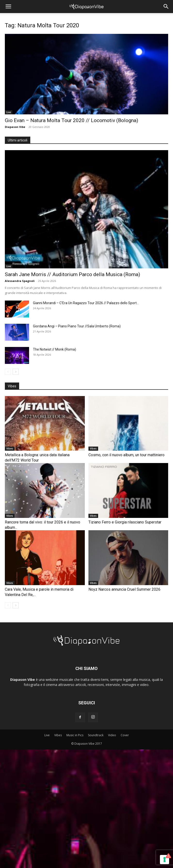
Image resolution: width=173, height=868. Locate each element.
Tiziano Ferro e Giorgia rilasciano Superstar (125, 522)
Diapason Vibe (15, 127)
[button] (8, 7)
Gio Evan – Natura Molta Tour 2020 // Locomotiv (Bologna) (71, 120)
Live (9, 112)
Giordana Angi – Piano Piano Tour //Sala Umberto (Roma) (77, 326)
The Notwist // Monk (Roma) (55, 349)
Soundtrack (96, 735)
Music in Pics (75, 735)
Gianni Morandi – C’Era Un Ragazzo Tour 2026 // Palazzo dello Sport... (86, 303)
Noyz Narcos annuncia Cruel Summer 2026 (124, 589)
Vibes (10, 449)
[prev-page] (8, 372)
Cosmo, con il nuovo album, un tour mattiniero (126, 455)
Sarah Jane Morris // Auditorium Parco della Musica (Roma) (72, 274)
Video (112, 735)
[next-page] (16, 372)
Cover (125, 735)
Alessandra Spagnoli (20, 281)
